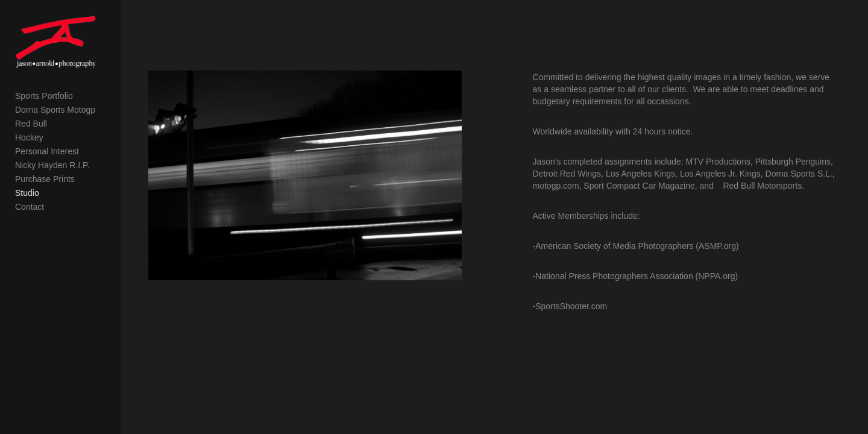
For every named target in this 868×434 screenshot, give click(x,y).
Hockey (29, 168)
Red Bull (31, 154)
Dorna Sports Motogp (55, 140)
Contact (30, 237)
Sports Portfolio (44, 126)
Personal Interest (47, 181)
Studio (27, 223)
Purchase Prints (45, 209)
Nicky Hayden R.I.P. (52, 195)
